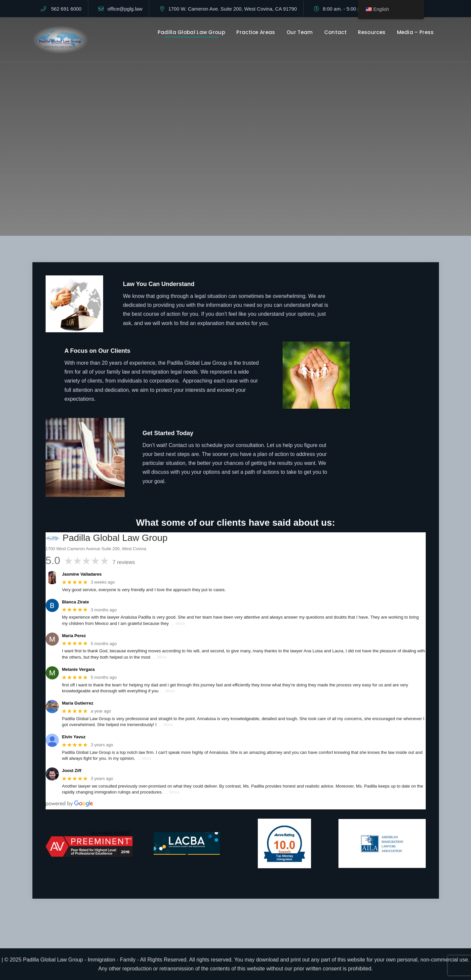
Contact (335, 32)
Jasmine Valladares (82, 574)
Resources (372, 32)
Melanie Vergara (78, 669)
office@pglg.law (125, 9)
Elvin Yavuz (74, 737)
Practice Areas (256, 32)
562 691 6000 (66, 9)
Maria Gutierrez (78, 703)
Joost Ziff (72, 771)
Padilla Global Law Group (191, 32)
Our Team (300, 32)
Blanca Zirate (76, 602)
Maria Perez (74, 636)
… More (177, 623)
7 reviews (124, 562)
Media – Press (415, 32)
